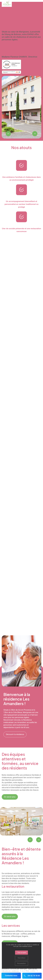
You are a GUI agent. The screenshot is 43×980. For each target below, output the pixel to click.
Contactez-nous (11, 976)
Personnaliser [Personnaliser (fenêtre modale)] (21, 963)
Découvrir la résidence (15, 734)
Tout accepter (22, 953)
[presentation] (8, 134)
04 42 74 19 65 (32, 976)
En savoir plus (10, 797)
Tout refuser (22, 958)
